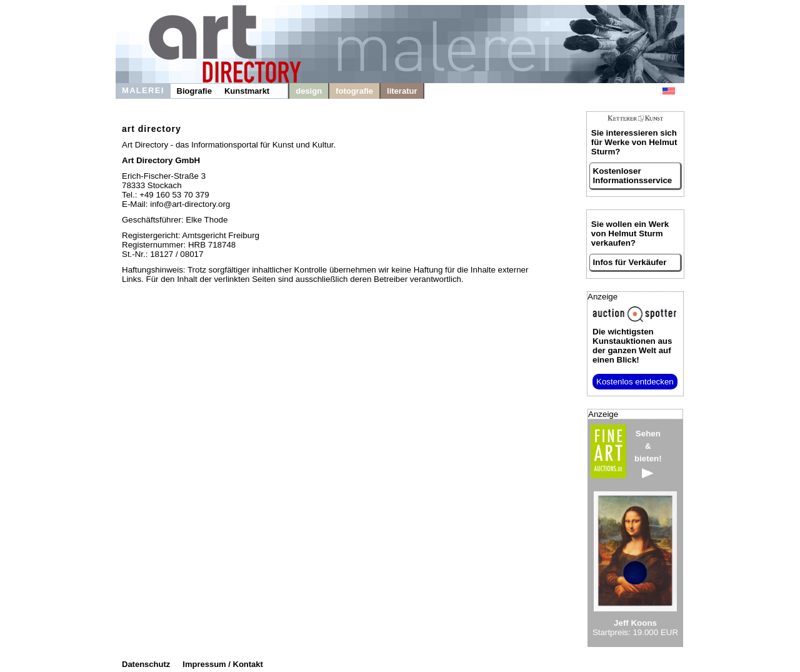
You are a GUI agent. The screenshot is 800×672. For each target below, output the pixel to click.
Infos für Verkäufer (630, 262)
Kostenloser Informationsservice (633, 176)
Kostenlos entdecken (635, 382)
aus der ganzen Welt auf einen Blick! (632, 346)
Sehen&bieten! (648, 454)
